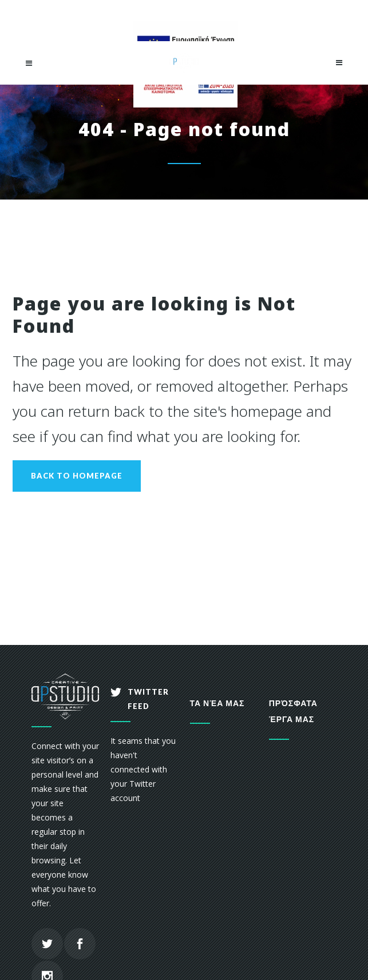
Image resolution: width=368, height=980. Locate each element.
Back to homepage (77, 476)
